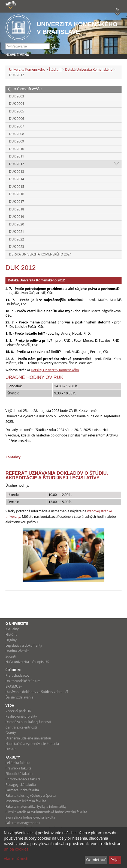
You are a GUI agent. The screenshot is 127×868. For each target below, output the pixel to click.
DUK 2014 (16, 179)
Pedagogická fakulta (21, 785)
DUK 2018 (16, 209)
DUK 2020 (16, 224)
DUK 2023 (16, 247)
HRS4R (10, 749)
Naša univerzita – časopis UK (27, 662)
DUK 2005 (16, 111)
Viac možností (16, 859)
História (11, 634)
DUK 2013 (16, 172)
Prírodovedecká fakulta (23, 779)
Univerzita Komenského (27, 69)
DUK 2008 (16, 134)
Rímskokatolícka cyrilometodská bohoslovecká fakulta (46, 812)
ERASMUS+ (14, 686)
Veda (10, 705)
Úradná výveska (17, 651)
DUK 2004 (16, 104)
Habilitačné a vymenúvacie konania (32, 744)
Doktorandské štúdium (23, 681)
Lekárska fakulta (18, 763)
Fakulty (13, 757)
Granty (11, 733)
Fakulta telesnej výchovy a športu (31, 796)
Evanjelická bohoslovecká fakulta (30, 817)
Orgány (11, 640)
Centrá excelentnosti (21, 727)
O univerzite (17, 624)
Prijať (115, 860)
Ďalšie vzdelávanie (19, 697)
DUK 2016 (16, 194)
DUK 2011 (16, 156)
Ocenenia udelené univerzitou (28, 738)
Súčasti (11, 656)
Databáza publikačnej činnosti (28, 722)
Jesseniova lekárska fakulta (26, 801)
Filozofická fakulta (19, 774)
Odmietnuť (96, 860)
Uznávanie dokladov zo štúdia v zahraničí (37, 692)
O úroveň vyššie (28, 89)
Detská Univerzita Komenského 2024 (40, 254)
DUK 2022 (16, 239)
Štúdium (55, 69)
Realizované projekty (21, 716)
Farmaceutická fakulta (22, 790)
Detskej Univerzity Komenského (55, 370)
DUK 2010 (16, 149)
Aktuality (12, 629)
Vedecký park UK (18, 711)
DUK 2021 (16, 232)
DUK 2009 (16, 141)
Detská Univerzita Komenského (89, 69)
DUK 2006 (16, 119)
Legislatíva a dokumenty (24, 645)
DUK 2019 (16, 217)
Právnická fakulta (18, 768)
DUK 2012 (16, 164)
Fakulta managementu (23, 823)
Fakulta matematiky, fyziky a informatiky (36, 806)
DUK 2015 (16, 187)
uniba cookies (16, 849)
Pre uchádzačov (17, 675)
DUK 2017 (16, 202)
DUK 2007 (16, 126)
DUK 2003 (16, 96)
